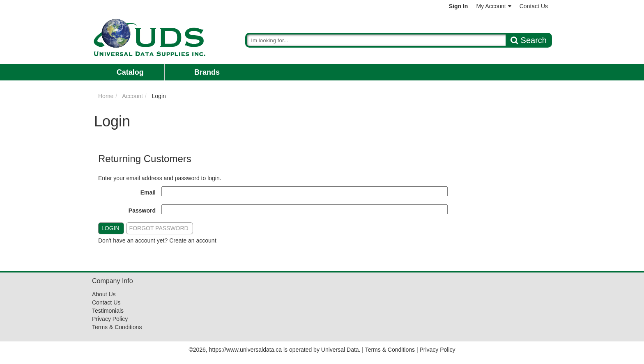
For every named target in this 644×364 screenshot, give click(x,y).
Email (148, 192)
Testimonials (108, 311)
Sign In (459, 6)
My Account (493, 6)
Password (142, 211)
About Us (104, 294)
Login (110, 228)
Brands (207, 72)
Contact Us (534, 6)
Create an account (193, 240)
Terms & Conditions (117, 327)
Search (529, 40)
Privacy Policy (110, 319)
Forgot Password (159, 228)
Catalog (130, 72)
